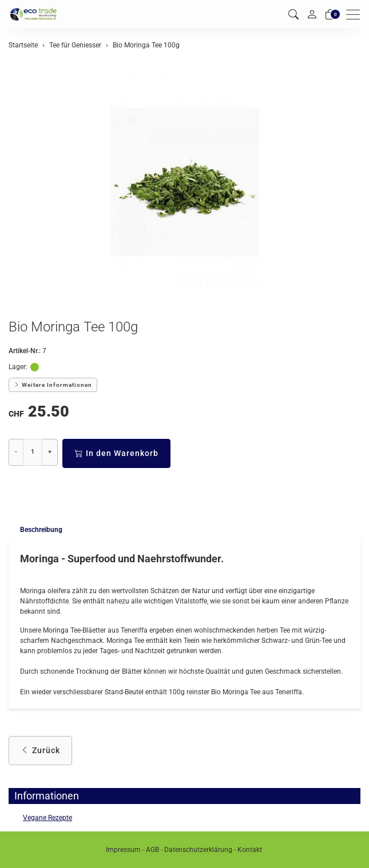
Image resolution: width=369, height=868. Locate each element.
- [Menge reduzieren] (16, 452)
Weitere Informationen (53, 385)
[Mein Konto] (312, 14)
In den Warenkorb (116, 453)
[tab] (35, 530)
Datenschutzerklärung (198, 850)
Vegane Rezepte (47, 818)
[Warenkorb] (330, 15)
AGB (152, 850)
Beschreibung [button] (41, 530)
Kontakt (250, 850)
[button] (293, 15)
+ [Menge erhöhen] (50, 452)
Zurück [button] (40, 751)
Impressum (123, 850)
